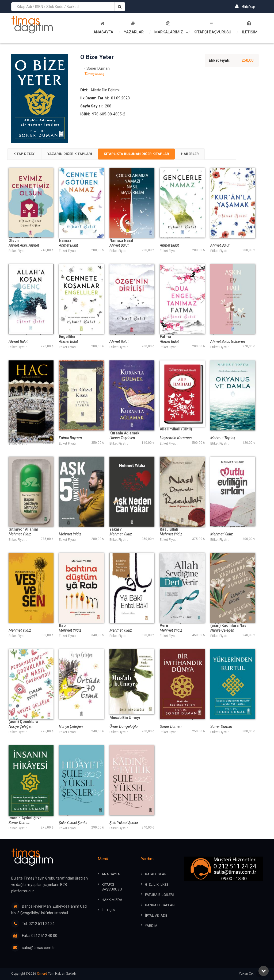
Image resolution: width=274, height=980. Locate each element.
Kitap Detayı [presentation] (26, 154)
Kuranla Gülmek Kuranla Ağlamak (124, 432)
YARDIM (151, 926)
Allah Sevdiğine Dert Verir (178, 624)
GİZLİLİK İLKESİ (157, 885)
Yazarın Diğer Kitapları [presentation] (76, 154)
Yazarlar (134, 28)
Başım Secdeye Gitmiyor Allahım (23, 528)
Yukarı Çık (251, 974)
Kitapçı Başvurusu (212, 28)
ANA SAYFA (111, 875)
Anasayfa (103, 28)
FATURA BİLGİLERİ (159, 895)
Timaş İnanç (94, 74)
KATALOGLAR (156, 875)
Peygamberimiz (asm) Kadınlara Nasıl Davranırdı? (229, 626)
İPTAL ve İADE (156, 916)
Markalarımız (169, 28)
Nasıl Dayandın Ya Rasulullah (176, 528)
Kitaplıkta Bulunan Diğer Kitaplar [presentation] (148, 154)
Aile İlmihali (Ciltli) (176, 430)
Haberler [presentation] (206, 154)
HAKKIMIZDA (112, 900)
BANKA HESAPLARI (160, 905)
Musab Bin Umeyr (125, 718)
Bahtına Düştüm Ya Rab (75, 624)
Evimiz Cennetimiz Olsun (25, 239)
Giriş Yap (245, 6)
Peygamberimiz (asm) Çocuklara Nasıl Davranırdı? (24, 722)
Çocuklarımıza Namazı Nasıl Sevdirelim (123, 241)
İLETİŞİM (250, 28)
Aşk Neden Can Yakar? (123, 528)
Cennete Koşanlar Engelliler (75, 336)
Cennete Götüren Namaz (74, 239)
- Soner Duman (97, 69)
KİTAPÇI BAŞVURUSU (112, 887)
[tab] (26, 154)
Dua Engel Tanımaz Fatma (177, 336)
